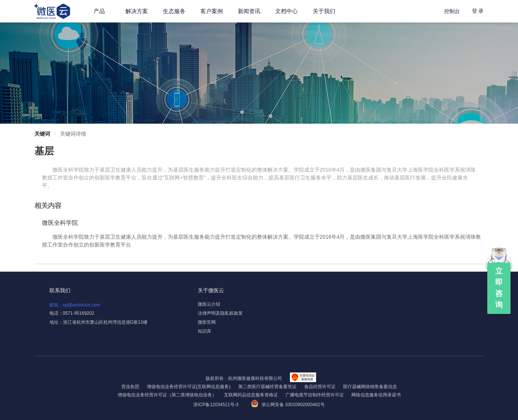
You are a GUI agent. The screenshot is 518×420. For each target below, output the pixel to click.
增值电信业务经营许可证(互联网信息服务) (189, 387)
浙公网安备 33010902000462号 (288, 405)
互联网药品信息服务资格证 (251, 395)
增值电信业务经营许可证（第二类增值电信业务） (167, 395)
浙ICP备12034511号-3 (216, 405)
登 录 (478, 11)
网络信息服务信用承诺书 (376, 395)
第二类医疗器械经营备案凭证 (267, 387)
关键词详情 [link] (73, 134)
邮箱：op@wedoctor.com (75, 305)
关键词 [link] (42, 134)
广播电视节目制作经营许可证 (315, 395)
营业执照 (130, 387)
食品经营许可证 (320, 387)
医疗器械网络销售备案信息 (370, 387)
